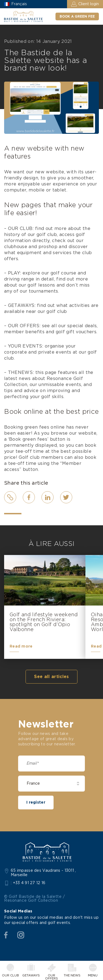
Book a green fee (77, 16)
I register (36, 803)
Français (19, 4)
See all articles (51, 677)
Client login (89, 4)
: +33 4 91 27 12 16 (28, 883)
